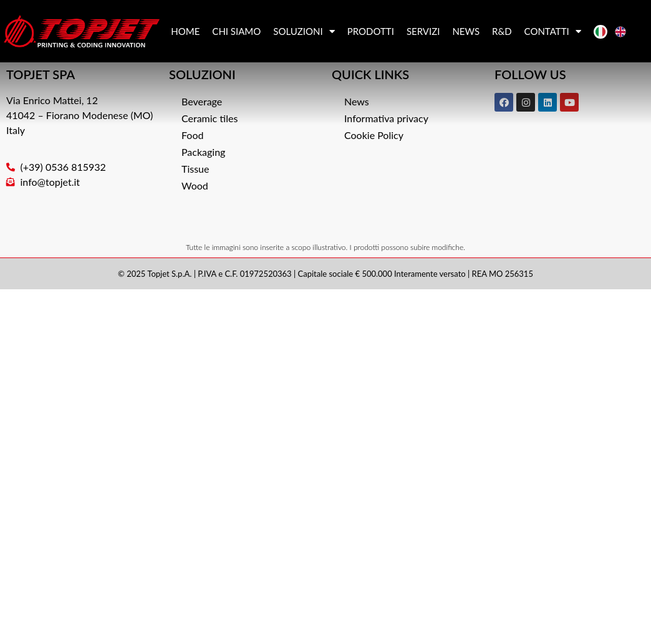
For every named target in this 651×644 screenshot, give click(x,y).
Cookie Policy (374, 135)
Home (185, 31)
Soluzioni (304, 31)
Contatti (553, 31)
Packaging (203, 152)
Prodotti (371, 31)
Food (192, 135)
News (466, 31)
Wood (195, 185)
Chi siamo (236, 31)
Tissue (195, 169)
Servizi (423, 31)
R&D (502, 31)
